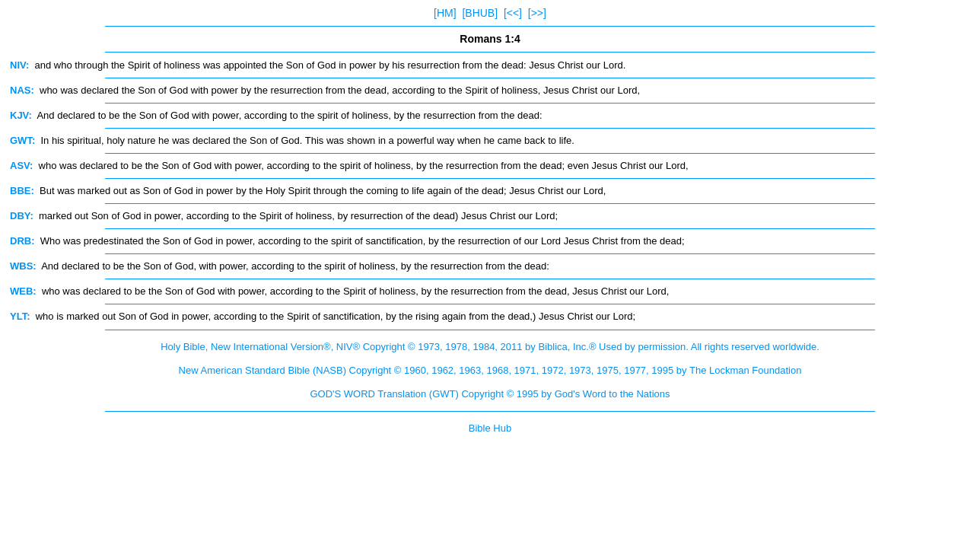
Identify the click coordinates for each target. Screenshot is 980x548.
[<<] (513, 13)
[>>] (537, 13)
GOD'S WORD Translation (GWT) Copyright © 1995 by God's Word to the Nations (490, 394)
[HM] (445, 13)
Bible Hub (490, 428)
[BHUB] (480, 13)
